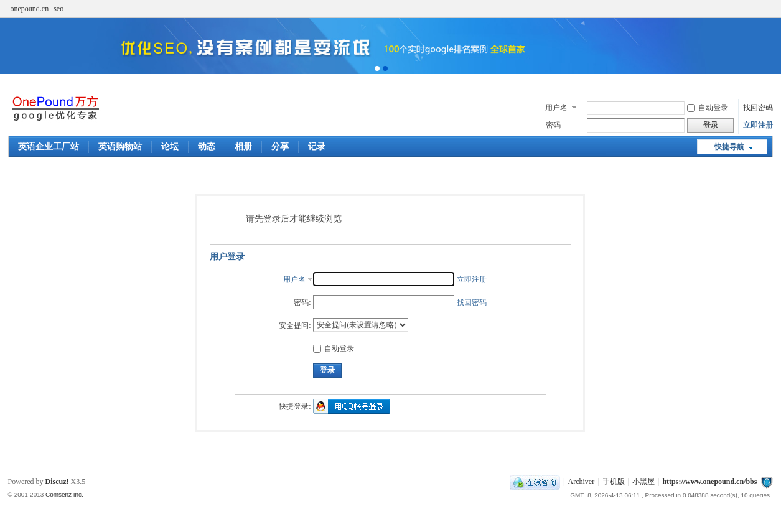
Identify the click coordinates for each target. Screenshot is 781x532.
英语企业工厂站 (49, 147)
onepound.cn (30, 9)
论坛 (170, 147)
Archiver (582, 482)
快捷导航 (729, 147)
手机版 (614, 482)
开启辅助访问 (755, 9)
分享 (280, 147)
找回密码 (758, 108)
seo (58, 9)
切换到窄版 (766, 9)
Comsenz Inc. (64, 494)
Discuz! (57, 482)
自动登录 (708, 108)
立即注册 (758, 125)
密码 (553, 125)
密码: (302, 302)
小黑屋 (643, 482)
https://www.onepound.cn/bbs (709, 482)
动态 (207, 147)
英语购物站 (120, 147)
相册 (243, 147)
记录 (317, 147)
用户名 (556, 108)
